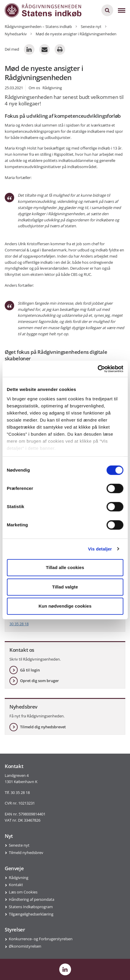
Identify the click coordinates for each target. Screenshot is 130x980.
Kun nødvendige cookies (65, 606)
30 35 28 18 (19, 624)
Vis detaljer (100, 549)
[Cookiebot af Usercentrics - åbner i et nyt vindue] (97, 369)
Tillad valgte (65, 587)
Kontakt (16, 885)
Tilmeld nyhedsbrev (26, 853)
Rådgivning (19, 878)
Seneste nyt (19, 845)
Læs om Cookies (23, 892)
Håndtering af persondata (32, 899)
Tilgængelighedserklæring (31, 914)
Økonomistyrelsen (25, 946)
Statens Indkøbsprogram (31, 907)
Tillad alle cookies (65, 567)
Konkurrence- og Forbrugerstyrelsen (41, 939)
